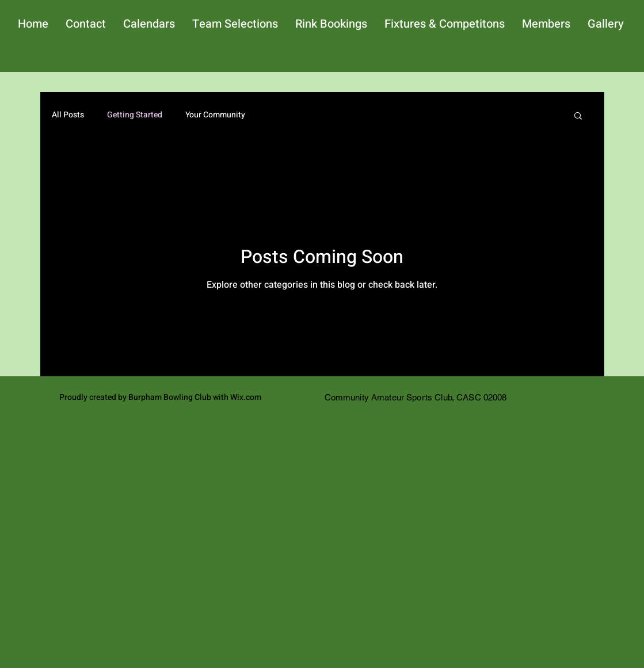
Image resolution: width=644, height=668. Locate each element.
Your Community (215, 115)
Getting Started (135, 115)
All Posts (68, 115)
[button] (578, 117)
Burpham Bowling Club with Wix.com (195, 397)
